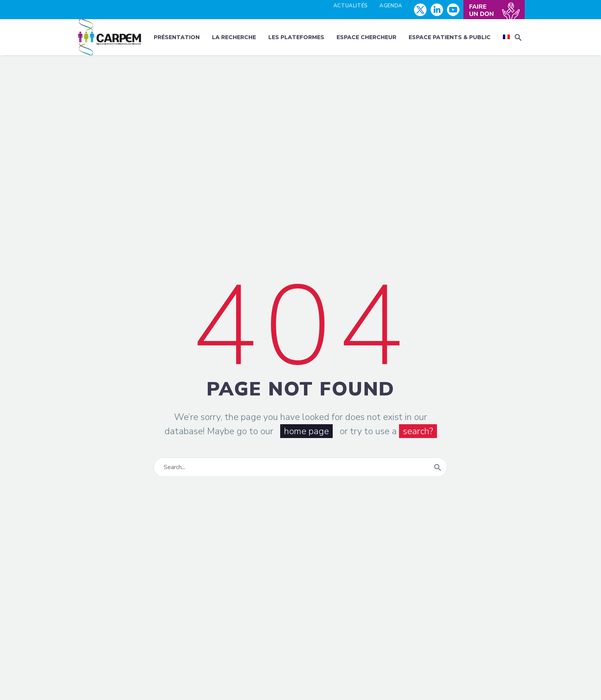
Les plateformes (296, 37)
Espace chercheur (366, 37)
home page (306, 431)
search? (418, 431)
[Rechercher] (300, 467)
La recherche (234, 37)
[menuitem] (506, 37)
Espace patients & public (450, 37)
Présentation (177, 37)
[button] (518, 37)
